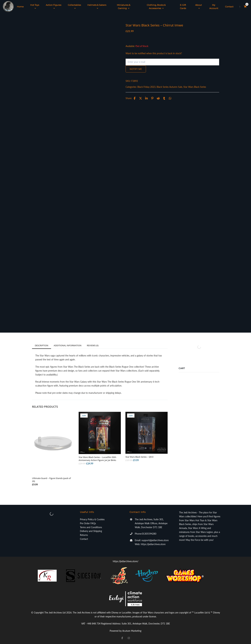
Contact (229, 7)
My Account (214, 7)
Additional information (68, 345)
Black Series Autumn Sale (169, 87)
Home (20, 7)
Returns (84, 535)
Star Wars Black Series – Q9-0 (139, 457)
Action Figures (54, 7)
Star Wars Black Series (195, 87)
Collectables (74, 7)
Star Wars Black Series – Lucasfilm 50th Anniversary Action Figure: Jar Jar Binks (97, 459)
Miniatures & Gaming (124, 7)
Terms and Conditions (91, 527)
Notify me (136, 69)
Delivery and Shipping (91, 531)
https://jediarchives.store (153, 544)
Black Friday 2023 (146, 87)
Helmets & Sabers (97, 7)
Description (42, 345)
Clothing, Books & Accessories (156, 7)
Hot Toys (35, 7)
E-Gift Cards (183, 7)
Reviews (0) (93, 345)
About (198, 7)
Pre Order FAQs (88, 523)
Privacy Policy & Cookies (92, 519)
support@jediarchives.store (155, 540)
